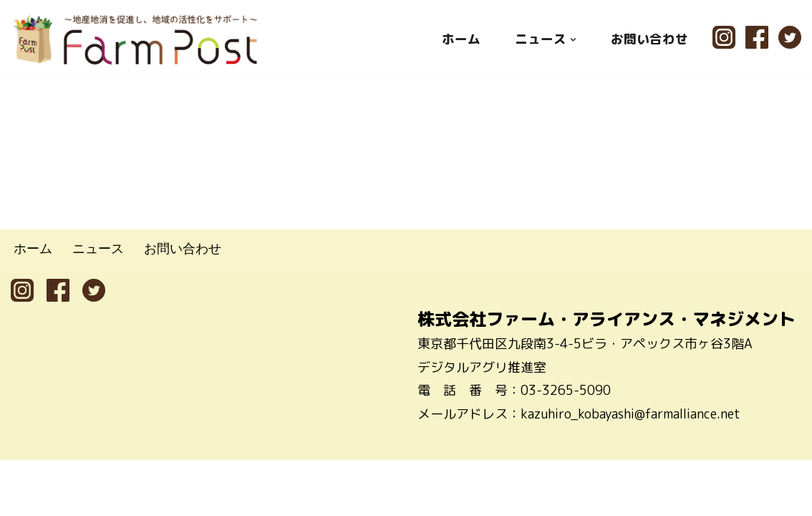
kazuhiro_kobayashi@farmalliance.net (630, 470)
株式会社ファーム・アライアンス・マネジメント (606, 375)
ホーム (461, 39)
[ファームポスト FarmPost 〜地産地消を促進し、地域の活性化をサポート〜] (136, 39)
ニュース (98, 305)
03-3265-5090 (566, 446)
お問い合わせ (649, 39)
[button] (573, 39)
